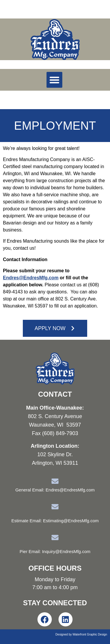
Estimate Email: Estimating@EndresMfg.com (55, 521)
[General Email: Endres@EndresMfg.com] (55, 481)
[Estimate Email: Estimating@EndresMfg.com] (55, 507)
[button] (54, 80)
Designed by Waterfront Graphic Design (81, 634)
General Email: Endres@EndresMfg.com (55, 490)
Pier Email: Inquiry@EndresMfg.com (55, 551)
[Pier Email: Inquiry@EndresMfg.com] (55, 537)
